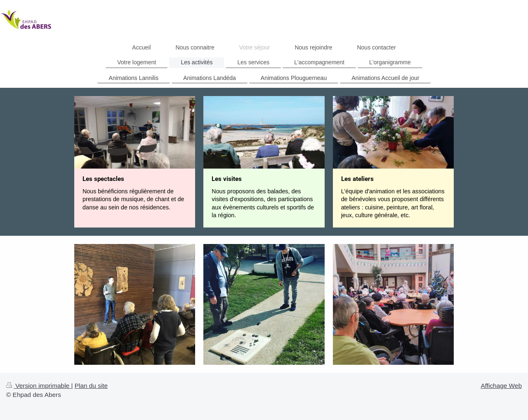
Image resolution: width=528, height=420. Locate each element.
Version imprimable (39, 386)
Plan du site (91, 386)
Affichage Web (501, 386)
